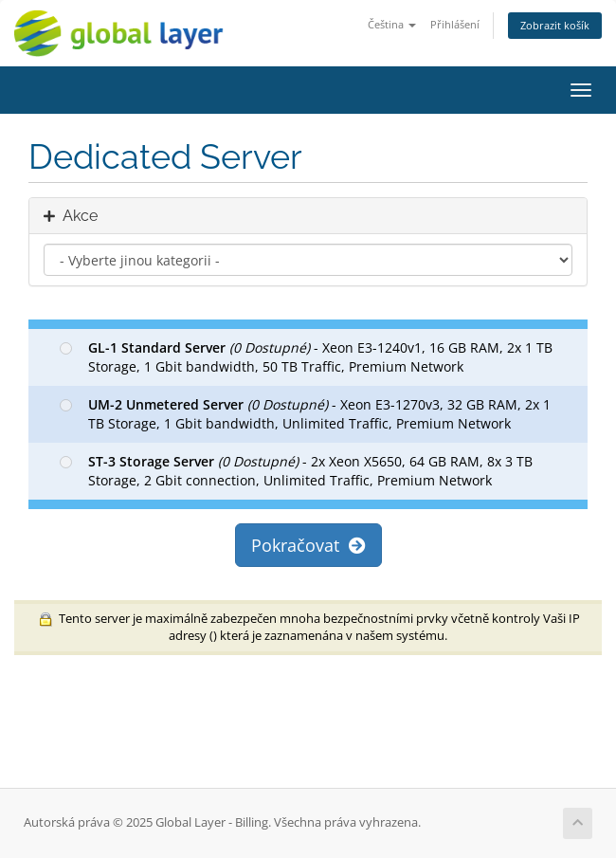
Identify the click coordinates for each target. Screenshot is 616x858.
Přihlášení (455, 24)
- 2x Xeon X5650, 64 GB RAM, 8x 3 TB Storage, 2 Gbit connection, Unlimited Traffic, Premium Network (296, 471)
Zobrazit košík (555, 25)
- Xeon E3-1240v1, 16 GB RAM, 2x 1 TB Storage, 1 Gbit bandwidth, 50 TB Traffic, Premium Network (306, 357)
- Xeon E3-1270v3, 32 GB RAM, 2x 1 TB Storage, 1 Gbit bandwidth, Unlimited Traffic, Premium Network (305, 414)
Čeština (392, 24)
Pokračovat (308, 545)
